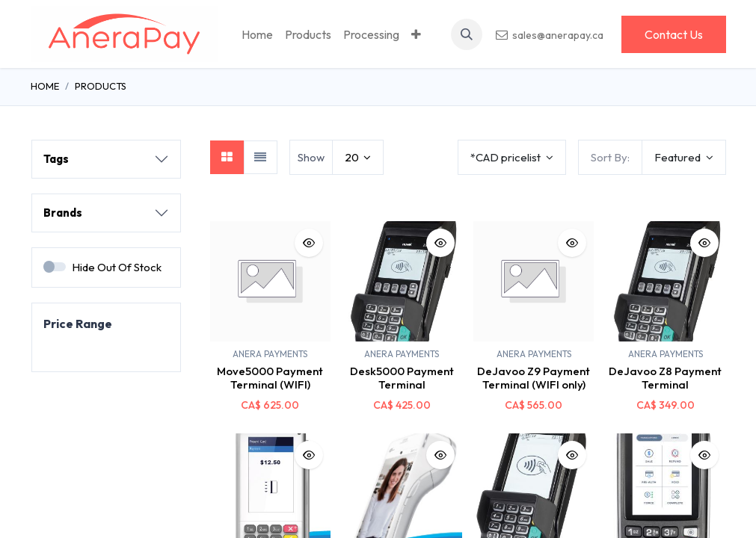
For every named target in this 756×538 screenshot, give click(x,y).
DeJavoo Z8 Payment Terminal (665, 378)
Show (311, 157)
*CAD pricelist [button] (507, 157)
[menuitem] (257, 34)
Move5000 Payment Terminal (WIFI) (270, 378)
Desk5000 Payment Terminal (402, 378)
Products (101, 86)
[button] (467, 34)
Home (45, 86)
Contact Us (674, 34)
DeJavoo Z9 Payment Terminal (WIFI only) (534, 378)
